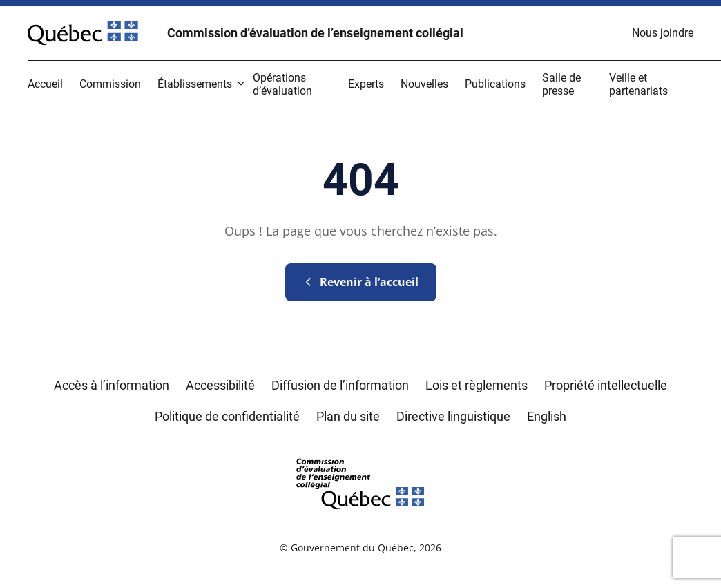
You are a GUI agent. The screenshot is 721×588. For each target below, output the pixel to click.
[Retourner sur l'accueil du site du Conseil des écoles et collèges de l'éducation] (360, 482)
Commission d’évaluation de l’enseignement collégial (315, 33)
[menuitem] (663, 33)
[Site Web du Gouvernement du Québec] (83, 33)
